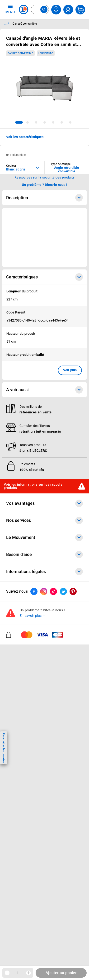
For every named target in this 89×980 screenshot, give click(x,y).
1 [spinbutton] (18, 973)
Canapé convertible (20, 53)
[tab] (19, 122)
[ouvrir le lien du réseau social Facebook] (34, 592)
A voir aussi (44, 390)
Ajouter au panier (61, 973)
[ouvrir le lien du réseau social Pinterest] (73, 592)
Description (44, 198)
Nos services (44, 520)
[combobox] (40, 9)
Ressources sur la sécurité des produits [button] (45, 177)
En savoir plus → (33, 616)
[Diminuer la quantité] (7, 973)
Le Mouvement (44, 537)
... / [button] (6, 24)
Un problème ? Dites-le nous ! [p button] (45, 185)
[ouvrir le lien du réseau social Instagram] (44, 592)
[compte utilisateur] (68, 10)
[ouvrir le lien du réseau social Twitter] (63, 592)
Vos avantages (44, 503)
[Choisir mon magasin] (56, 10)
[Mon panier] (80, 10)
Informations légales (44, 572)
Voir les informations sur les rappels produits (33, 486)
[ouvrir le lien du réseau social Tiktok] (53, 592)
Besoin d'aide (44, 555)
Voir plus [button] (70, 370)
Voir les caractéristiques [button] (25, 137)
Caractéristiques (44, 277)
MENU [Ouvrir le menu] (10, 9)
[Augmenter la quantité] (28, 973)
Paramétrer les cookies (4, 748)
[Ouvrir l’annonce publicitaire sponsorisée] (44, 237)
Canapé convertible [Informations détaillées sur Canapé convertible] (25, 24)
